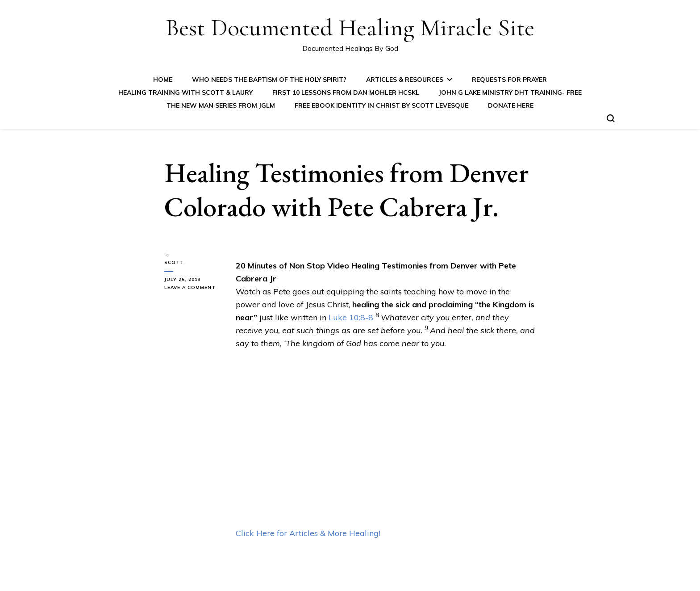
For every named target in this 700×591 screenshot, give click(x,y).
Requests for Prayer (509, 80)
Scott (174, 262)
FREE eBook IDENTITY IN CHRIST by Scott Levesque (381, 105)
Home (163, 80)
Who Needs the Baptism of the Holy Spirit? (269, 80)
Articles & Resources (405, 80)
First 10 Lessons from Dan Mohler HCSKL (346, 92)
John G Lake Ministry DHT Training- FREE (510, 92)
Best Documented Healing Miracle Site (350, 27)
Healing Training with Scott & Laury (185, 92)
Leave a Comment (193, 288)
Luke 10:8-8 (351, 317)
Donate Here (511, 105)
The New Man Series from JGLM (221, 105)
